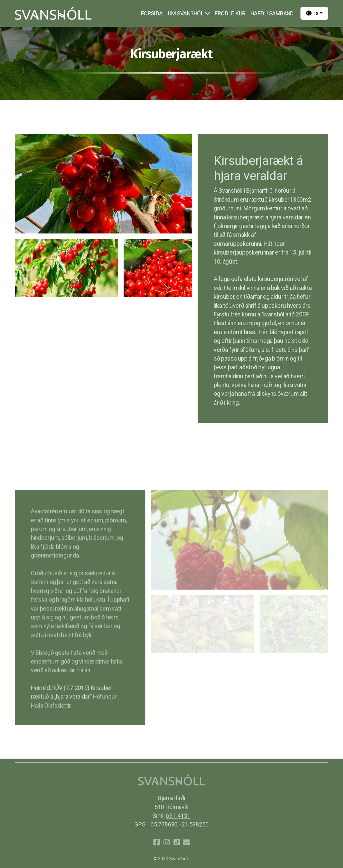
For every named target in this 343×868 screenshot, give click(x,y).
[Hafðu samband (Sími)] (177, 842)
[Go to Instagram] (166, 842)
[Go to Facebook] (156, 842)
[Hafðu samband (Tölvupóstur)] (187, 842)
